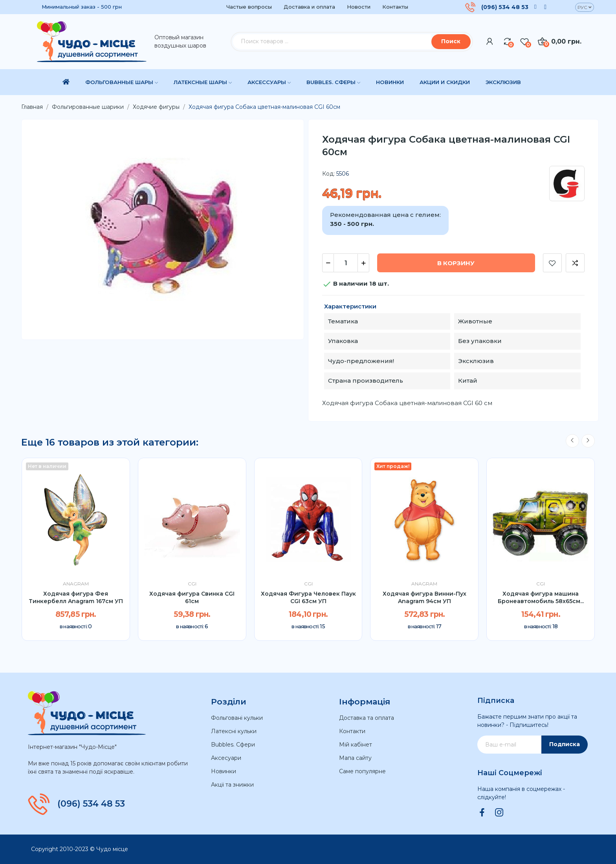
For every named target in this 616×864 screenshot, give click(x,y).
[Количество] (346, 263)
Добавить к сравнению (575, 263)
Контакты (395, 7)
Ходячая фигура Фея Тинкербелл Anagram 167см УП (76, 598)
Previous (572, 441)
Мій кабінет (356, 745)
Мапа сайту (355, 758)
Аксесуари (226, 758)
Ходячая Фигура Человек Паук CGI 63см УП (308, 598)
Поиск (451, 41)
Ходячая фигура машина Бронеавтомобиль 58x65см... (541, 598)
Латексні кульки (234, 731)
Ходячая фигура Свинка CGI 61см (192, 598)
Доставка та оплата (367, 718)
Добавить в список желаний (552, 263)
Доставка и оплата (309, 7)
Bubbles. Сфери (233, 745)
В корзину (456, 263)
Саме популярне (362, 771)
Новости (359, 7)
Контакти (352, 731)
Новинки (224, 771)
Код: (328, 174)
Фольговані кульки (237, 718)
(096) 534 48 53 (505, 7)
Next (588, 441)
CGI (192, 584)
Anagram (76, 584)
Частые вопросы (249, 7)
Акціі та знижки (232, 785)
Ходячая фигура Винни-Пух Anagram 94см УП (424, 598)
